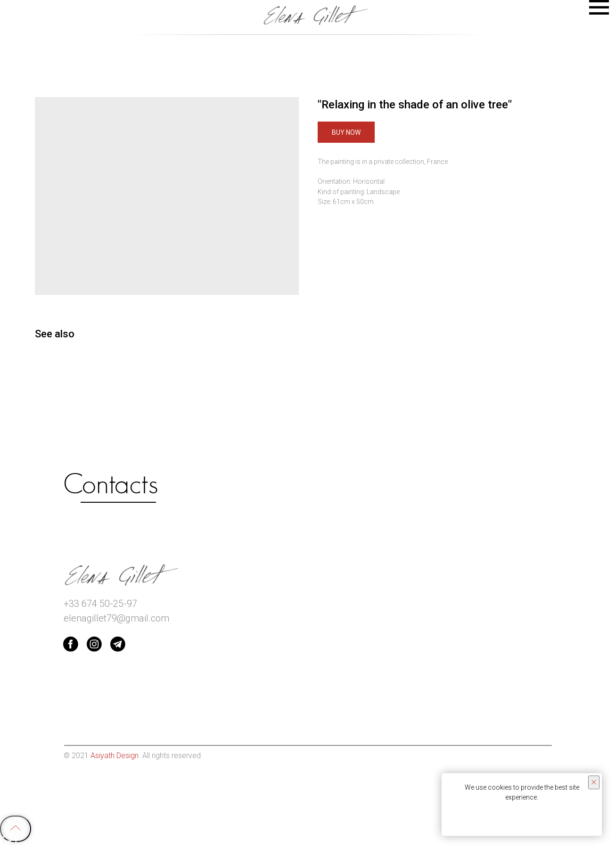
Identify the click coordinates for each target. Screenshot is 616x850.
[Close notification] (594, 782)
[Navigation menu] (599, 8)
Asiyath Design (115, 756)
